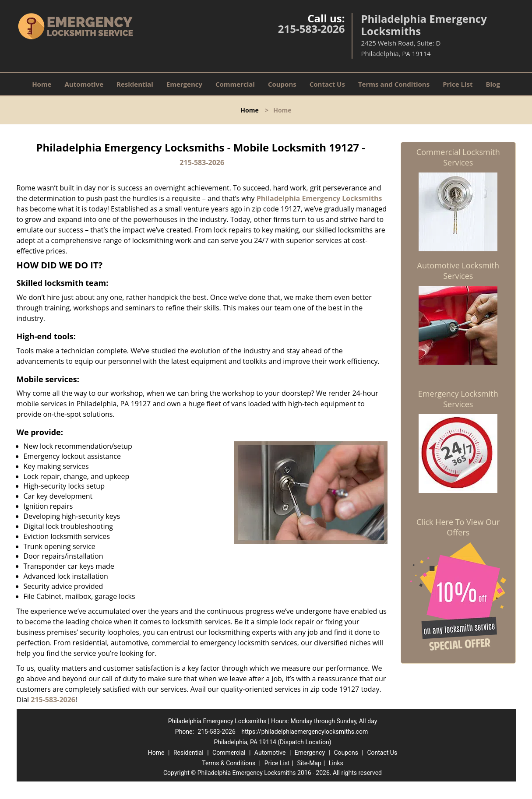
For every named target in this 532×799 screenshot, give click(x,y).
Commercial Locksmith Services (458, 157)
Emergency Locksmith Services (458, 399)
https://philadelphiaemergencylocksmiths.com (305, 732)
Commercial (235, 84)
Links (336, 763)
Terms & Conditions (229, 763)
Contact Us (327, 84)
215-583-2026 (312, 29)
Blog (493, 84)
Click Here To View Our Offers (458, 527)
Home (42, 84)
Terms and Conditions (394, 84)
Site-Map (309, 763)
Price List (458, 84)
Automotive (84, 84)
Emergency (184, 84)
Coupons (282, 84)
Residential (135, 84)
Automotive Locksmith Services (458, 271)
